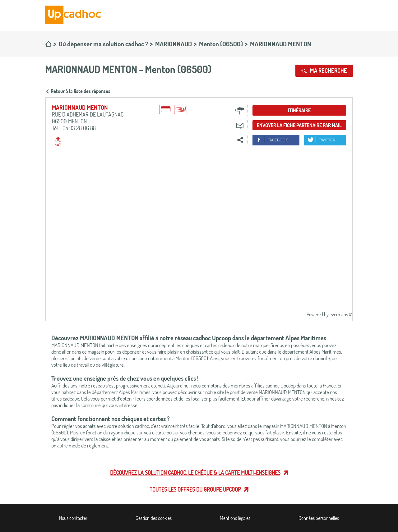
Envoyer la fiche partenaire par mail (299, 125)
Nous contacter (73, 518)
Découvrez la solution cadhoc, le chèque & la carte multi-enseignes (195, 473)
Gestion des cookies (154, 518)
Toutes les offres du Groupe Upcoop (195, 489)
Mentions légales (235, 518)
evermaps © (341, 314)
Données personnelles (319, 518)
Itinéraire (299, 110)
